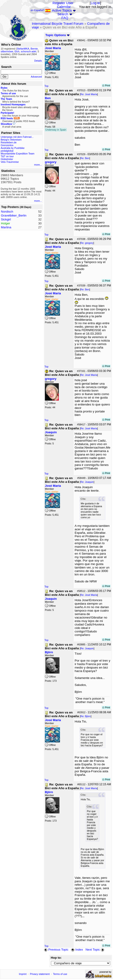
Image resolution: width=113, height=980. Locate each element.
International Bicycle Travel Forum (58, 24)
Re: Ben (85, 158)
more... (38, 165)
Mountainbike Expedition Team (18, 154)
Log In (95, 3)
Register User (63, 3)
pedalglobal (7, 151)
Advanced (36, 77)
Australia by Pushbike (13, 148)
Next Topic (95, 950)
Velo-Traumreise (10, 162)
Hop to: (56, 958)
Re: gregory (87, 243)
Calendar (64, 7)
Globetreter (7, 159)
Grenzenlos (7, 145)
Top (46, 86)
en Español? (41, 10)
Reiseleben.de (9, 142)
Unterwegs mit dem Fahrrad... (17, 137)
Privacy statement (40, 974)
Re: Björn (86, 716)
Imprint (23, 974)
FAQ (65, 18)
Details (38, 61)
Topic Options (58, 35)
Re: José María (89, 94)
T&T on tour (7, 156)
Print (106, 85)
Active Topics (62, 10)
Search (63, 14)
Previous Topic (56, 950)
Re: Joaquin (87, 482)
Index (77, 950)
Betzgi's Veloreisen (11, 140)
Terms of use (60, 974)
